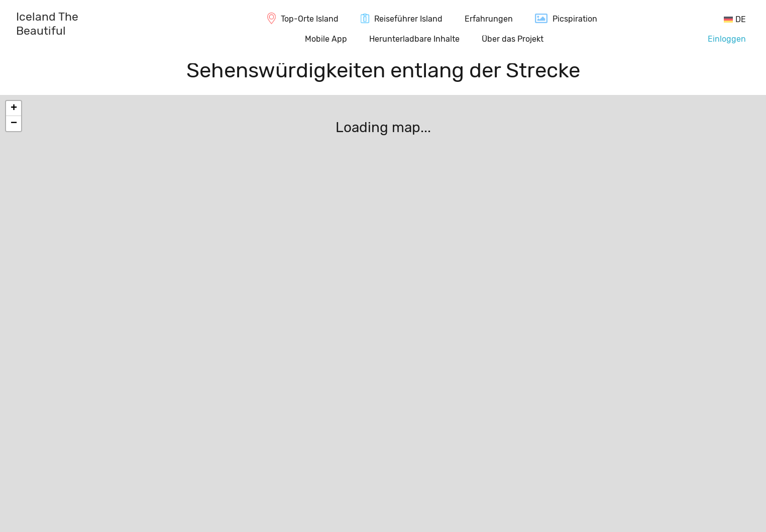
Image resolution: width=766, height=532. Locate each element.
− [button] (14, 124)
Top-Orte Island (310, 19)
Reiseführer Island (408, 19)
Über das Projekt (513, 39)
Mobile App (326, 39)
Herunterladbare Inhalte (414, 39)
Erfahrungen (489, 19)
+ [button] (14, 109)
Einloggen (727, 39)
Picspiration (575, 19)
